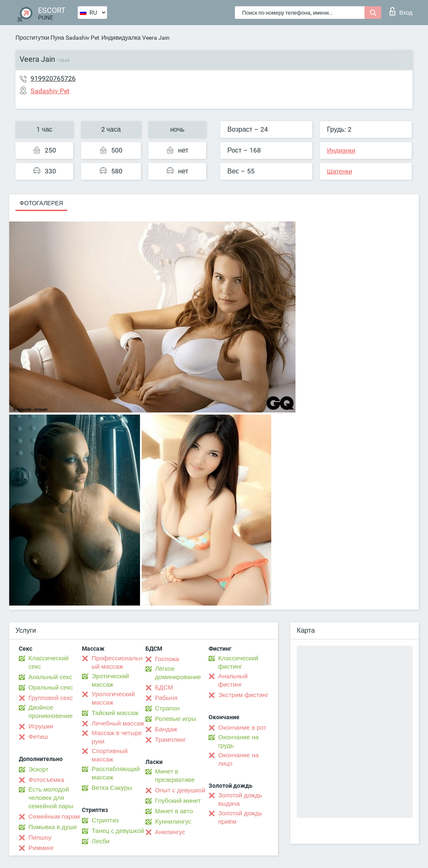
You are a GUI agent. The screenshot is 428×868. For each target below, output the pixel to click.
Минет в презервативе (175, 776)
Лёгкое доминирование (178, 673)
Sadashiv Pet (83, 38)
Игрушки (41, 726)
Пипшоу (40, 837)
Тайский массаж (115, 713)
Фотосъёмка (46, 780)
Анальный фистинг (233, 680)
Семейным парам (54, 817)
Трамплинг (171, 740)
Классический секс (48, 662)
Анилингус (170, 832)
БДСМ (164, 687)
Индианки (341, 150)
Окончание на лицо (238, 759)
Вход (401, 11)
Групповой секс (51, 698)
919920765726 (53, 78)
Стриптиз (105, 820)
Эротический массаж (110, 680)
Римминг (41, 848)
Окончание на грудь (238, 741)
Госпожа (167, 659)
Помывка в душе (53, 827)
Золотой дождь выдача (240, 799)
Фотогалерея (41, 203)
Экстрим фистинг (243, 695)
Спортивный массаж (110, 755)
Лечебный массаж (118, 723)
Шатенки (339, 171)
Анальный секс (50, 677)
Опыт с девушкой (180, 790)
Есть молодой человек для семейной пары (51, 798)
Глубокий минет (178, 801)
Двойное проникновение (51, 712)
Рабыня (166, 698)
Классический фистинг (238, 662)
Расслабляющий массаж (116, 773)
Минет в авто (174, 811)
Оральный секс (51, 687)
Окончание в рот (242, 728)
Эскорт (38, 769)
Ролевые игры (176, 719)
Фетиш (38, 737)
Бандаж (166, 729)
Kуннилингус (173, 822)
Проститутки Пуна (40, 38)
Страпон (167, 708)
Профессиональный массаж (117, 662)
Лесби (101, 841)
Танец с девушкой (118, 831)
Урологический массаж (113, 698)
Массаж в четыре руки (117, 737)
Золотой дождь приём (240, 817)
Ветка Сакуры (112, 788)
